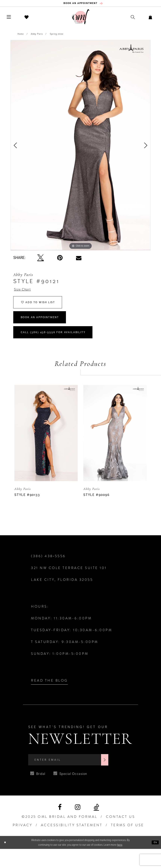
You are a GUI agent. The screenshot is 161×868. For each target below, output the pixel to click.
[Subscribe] (126, 777)
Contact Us (120, 836)
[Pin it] (60, 260)
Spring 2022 (57, 36)
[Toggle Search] (126, 19)
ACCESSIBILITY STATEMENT (72, 844)
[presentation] (46, 449)
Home (21, 36)
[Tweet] (41, 260)
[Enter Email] (80, 777)
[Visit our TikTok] (96, 826)
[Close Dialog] (6, 861)
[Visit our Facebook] (60, 826)
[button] (11, 19)
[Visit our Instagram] (78, 826)
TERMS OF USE (128, 844)
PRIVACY (23, 844)
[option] (80, 147)
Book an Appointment (48, 327)
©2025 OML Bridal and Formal (60, 836)
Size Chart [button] (25, 292)
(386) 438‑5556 (48, 572)
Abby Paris (37, 36)
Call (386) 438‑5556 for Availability (64, 346)
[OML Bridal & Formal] (81, 19)
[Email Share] (79, 260)
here (120, 864)
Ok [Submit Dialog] (155, 861)
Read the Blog (49, 696)
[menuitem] (81, 4)
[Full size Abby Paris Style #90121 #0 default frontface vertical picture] (80, 147)
